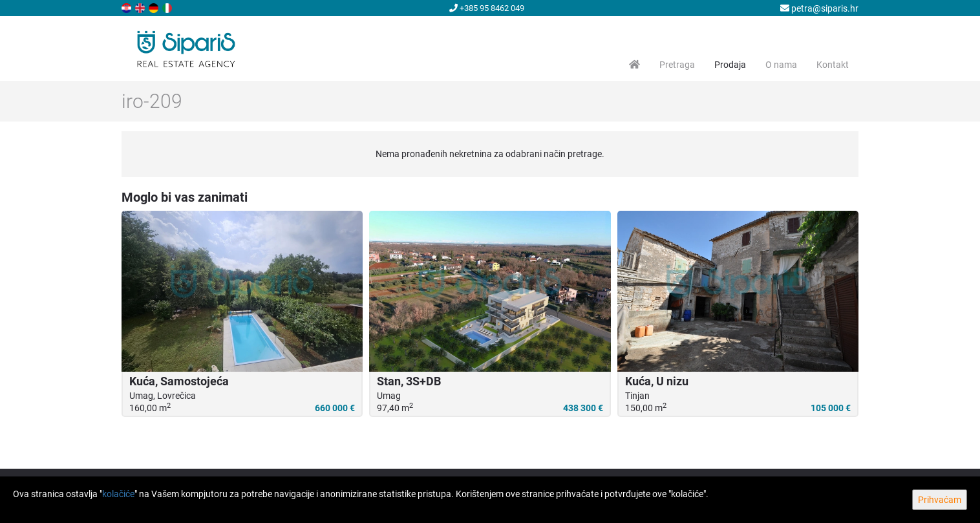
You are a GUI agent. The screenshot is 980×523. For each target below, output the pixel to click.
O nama (781, 65)
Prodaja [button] (730, 65)
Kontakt (833, 65)
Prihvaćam (940, 500)
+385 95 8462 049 (487, 8)
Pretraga (677, 65)
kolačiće (118, 494)
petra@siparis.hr (819, 8)
